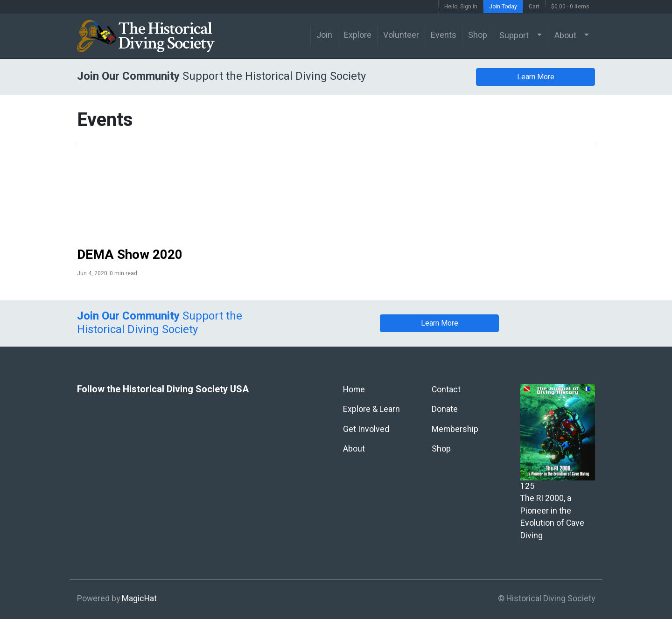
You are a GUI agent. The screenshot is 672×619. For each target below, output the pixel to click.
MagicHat (139, 599)
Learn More (536, 77)
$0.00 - (570, 7)
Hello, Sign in (461, 7)
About (565, 36)
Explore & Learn (371, 409)
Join (324, 35)
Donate (445, 409)
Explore (358, 35)
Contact (446, 390)
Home (354, 390)
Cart (534, 7)
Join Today (503, 7)
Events (444, 35)
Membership (455, 429)
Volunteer (401, 35)
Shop (478, 35)
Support (514, 36)
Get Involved (366, 429)
